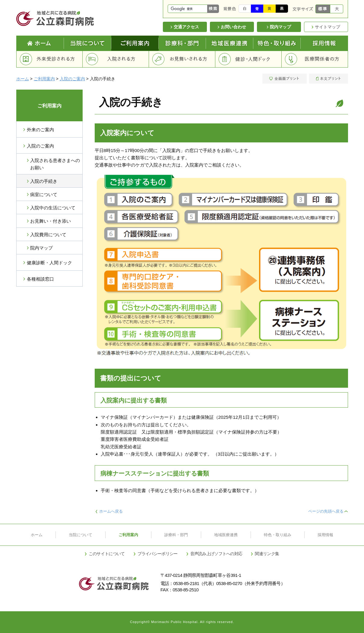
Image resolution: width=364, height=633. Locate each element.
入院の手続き (44, 181)
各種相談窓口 (40, 279)
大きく (337, 9)
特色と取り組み (277, 43)
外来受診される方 (49, 59)
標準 (323, 9)
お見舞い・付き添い (51, 221)
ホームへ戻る (111, 511)
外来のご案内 (40, 130)
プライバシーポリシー (158, 554)
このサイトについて (107, 554)
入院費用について (48, 235)
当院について (88, 43)
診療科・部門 (182, 43)
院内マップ (41, 248)
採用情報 (324, 43)
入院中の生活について (53, 208)
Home (40, 43)
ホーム (23, 79)
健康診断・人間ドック (49, 263)
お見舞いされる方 (182, 59)
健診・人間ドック (248, 59)
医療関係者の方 (315, 59)
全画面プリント (285, 79)
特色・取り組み (278, 535)
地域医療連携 (230, 43)
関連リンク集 (267, 554)
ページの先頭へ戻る (326, 511)
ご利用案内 (135, 43)
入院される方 (116, 59)
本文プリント (328, 79)
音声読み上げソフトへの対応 (216, 554)
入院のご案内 (72, 79)
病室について (44, 194)
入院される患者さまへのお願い (55, 164)
